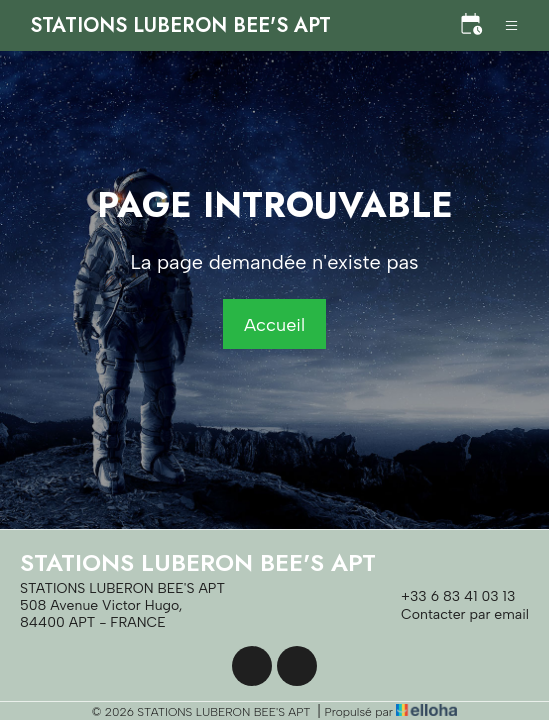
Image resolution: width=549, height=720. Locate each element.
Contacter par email (453, 615)
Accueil (274, 325)
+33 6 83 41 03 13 (446, 597)
